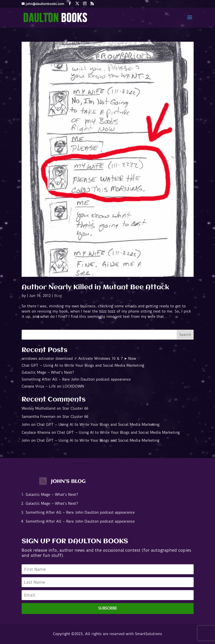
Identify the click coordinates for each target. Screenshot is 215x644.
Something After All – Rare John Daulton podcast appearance (76, 379)
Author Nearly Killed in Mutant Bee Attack (95, 287)
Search (185, 335)
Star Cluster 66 (75, 408)
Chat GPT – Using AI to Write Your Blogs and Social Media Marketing (83, 365)
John (26, 425)
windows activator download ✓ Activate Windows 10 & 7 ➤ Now (79, 358)
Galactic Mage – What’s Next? (48, 372)
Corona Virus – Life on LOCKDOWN (53, 386)
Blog (58, 296)
